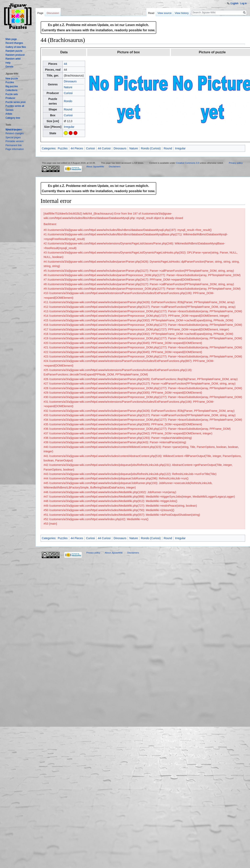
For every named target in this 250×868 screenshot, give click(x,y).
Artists (9, 114)
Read (151, 13)
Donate (9, 67)
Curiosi (68, 93)
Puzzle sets (12, 94)
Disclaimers (115, 167)
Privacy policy (236, 163)
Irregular (69, 127)
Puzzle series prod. (16, 102)
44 (65, 64)
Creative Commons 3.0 (187, 163)
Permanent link (14, 145)
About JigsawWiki (95, 167)
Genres (9, 110)
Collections (11, 90)
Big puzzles (12, 86)
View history (182, 13)
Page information (15, 149)
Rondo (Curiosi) (151, 148)
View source (165, 13)
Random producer (15, 55)
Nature (68, 87)
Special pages (13, 137)
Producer (10, 98)
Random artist (13, 59)
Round (68, 109)
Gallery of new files (16, 47)
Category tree (13, 118)
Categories (49, 148)
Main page (11, 39)
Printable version (14, 141)
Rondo (68, 101)
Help (8, 63)
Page (40, 13)
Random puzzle (14, 51)
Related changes (15, 133)
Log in (243, 3)
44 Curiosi (104, 148)
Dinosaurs (70, 81)
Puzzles (63, 148)
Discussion (53, 13)
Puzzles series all (15, 106)
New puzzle (12, 79)
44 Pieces (77, 148)
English (234, 3)
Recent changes (14, 43)
